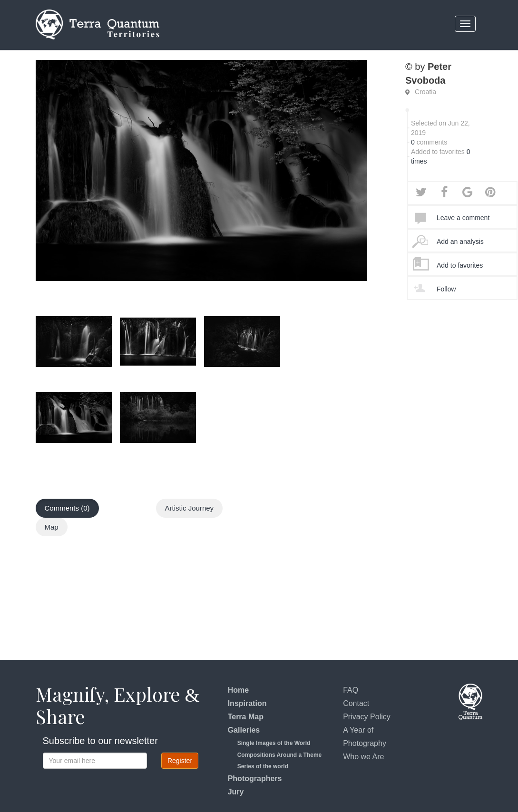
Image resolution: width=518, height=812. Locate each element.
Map (52, 527)
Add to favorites (460, 265)
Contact (356, 703)
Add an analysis (460, 242)
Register (180, 761)
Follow (446, 289)
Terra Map (246, 717)
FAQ (351, 690)
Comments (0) (67, 508)
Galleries (244, 730)
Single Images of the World (274, 743)
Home (238, 690)
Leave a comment (463, 218)
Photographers (255, 778)
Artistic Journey (190, 508)
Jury (236, 792)
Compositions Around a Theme (280, 755)
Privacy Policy (367, 717)
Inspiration (247, 703)
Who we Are (363, 757)
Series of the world (263, 766)
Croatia (425, 92)
